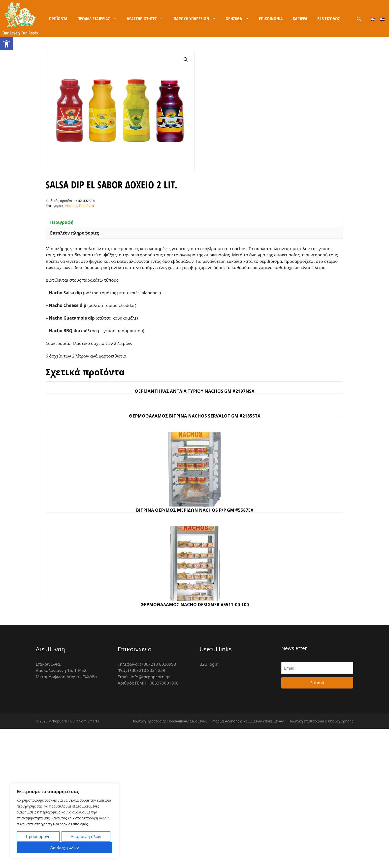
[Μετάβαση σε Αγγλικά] (373, 19)
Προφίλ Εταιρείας (100, 19)
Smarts (93, 721)
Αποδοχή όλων (65, 847)
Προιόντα (86, 206)
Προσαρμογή (38, 837)
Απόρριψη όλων (86, 837)
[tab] (194, 222)
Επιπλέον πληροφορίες (75, 233)
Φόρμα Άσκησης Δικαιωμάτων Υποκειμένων (248, 721)
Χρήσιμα (240, 19)
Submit (317, 683)
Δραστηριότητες (148, 19)
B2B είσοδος (329, 19)
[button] (6, 44)
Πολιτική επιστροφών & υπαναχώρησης (321, 721)
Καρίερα (300, 19)
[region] (65, 821)
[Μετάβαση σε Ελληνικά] (382, 19)
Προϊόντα (58, 19)
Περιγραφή (62, 222)
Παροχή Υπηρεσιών (197, 19)
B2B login (209, 664)
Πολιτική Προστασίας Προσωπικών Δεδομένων (169, 721)
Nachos (71, 206)
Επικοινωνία (271, 19)
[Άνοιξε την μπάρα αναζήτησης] (359, 19)
